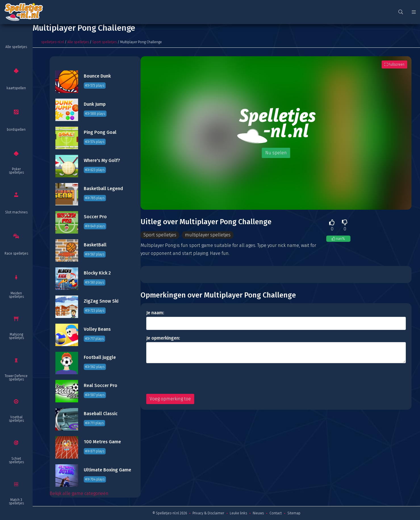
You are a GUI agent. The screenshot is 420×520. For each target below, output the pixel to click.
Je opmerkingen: (163, 338)
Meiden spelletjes (16, 295)
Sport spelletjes (105, 42)
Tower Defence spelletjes (16, 378)
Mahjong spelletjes (16, 336)
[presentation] (189, 378)
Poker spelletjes (16, 171)
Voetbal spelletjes (16, 419)
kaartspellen (16, 88)
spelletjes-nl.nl (53, 42)
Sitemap (294, 513)
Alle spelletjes (16, 47)
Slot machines (16, 212)
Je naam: (155, 313)
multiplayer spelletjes (208, 235)
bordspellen (16, 130)
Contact (276, 513)
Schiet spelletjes (16, 460)
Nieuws (258, 513)
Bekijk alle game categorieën (79, 493)
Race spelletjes (16, 253)
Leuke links (238, 513)
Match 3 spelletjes (16, 502)
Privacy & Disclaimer (208, 513)
